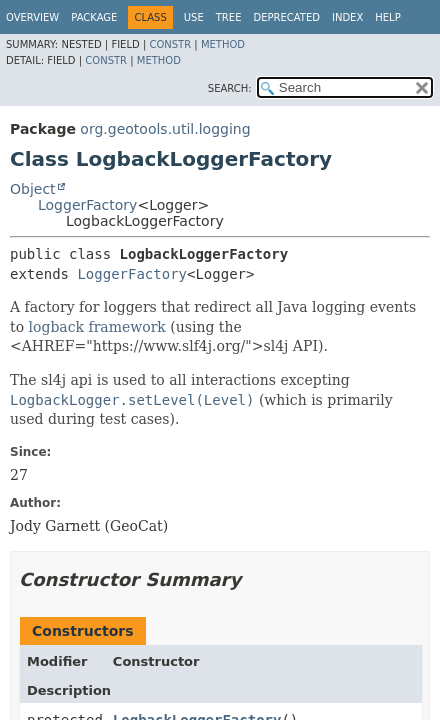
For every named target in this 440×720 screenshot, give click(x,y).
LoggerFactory (87, 205)
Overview (32, 17)
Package (94, 17)
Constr (170, 44)
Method (223, 44)
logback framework (97, 327)
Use (194, 17)
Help (387, 17)
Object (33, 189)
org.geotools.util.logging (165, 129)
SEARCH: (230, 88)
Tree (229, 17)
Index (347, 17)
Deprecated (286, 17)
